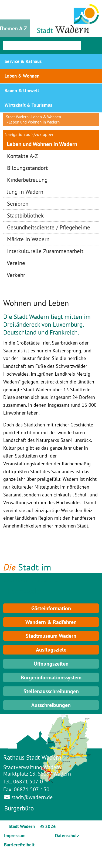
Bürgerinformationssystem (51, 677)
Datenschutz (67, 836)
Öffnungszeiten (51, 664)
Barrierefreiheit (19, 845)
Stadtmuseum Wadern (51, 636)
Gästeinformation (51, 608)
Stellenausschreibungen (51, 691)
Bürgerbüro (19, 808)
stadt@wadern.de (32, 797)
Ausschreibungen (51, 705)
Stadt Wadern (17, 117)
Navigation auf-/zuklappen (30, 134)
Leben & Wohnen (46, 117)
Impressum (15, 836)
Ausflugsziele (51, 650)
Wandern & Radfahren (51, 622)
